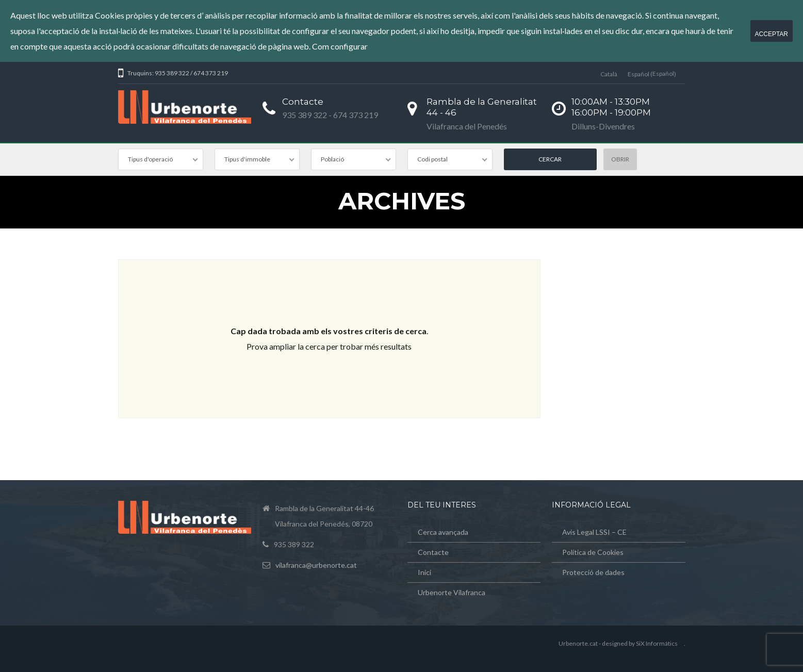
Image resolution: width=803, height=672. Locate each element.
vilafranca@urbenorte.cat (316, 565)
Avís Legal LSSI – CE (594, 532)
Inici (424, 572)
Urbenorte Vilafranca (452, 592)
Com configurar (340, 46)
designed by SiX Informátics (640, 643)
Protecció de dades (593, 572)
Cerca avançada (443, 532)
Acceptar (772, 34)
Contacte (433, 552)
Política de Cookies (593, 552)
